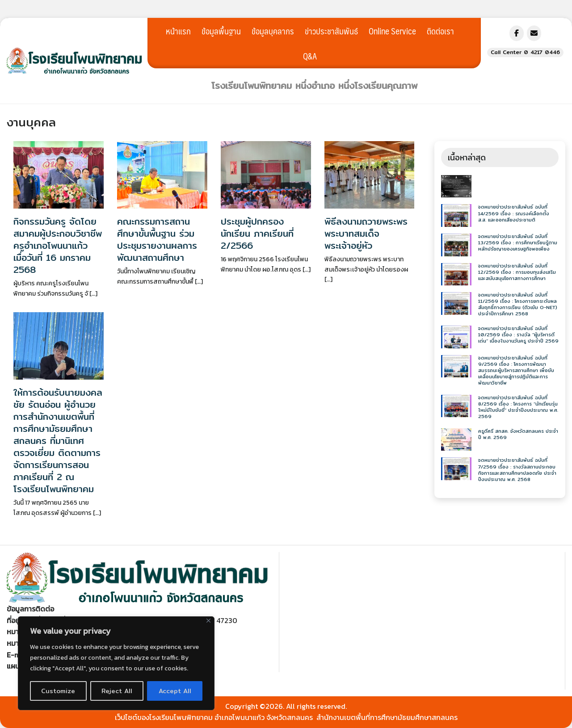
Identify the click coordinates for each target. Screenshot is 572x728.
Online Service (392, 31)
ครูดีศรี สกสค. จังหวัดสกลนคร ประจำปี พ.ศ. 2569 (518, 434)
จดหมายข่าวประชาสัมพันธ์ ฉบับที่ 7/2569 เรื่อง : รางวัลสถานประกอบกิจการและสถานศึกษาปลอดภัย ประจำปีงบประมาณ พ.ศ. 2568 (517, 470)
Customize (58, 691)
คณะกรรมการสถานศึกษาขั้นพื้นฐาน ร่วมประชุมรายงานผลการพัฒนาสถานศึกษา (157, 239)
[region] (116, 663)
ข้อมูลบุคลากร (273, 31)
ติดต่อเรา (440, 31)
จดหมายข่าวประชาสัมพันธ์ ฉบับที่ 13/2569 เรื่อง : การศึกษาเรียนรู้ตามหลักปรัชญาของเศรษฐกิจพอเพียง (518, 243)
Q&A (310, 56)
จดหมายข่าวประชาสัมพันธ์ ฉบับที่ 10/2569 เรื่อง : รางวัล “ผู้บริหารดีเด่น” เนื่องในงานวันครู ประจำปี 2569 (518, 335)
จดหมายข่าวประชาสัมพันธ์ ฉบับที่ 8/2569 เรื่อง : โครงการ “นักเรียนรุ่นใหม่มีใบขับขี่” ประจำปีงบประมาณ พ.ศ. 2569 (518, 407)
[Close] (208, 621)
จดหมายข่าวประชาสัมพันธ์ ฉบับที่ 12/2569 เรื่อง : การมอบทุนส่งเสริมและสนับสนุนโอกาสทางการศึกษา (517, 272)
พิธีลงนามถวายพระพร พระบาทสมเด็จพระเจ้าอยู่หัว (366, 233)
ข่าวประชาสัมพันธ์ (331, 31)
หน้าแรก (178, 31)
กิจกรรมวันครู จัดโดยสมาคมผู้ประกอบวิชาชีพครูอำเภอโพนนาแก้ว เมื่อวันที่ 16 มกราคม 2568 (58, 245)
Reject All (117, 691)
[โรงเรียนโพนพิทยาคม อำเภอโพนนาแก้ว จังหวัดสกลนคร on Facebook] (517, 33)
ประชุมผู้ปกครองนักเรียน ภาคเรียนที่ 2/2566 (257, 233)
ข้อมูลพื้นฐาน (221, 31)
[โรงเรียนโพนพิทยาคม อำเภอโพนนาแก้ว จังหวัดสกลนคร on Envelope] (534, 33)
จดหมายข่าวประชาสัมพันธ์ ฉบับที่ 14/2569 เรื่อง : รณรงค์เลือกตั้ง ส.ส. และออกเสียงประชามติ (514, 213)
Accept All (175, 691)
